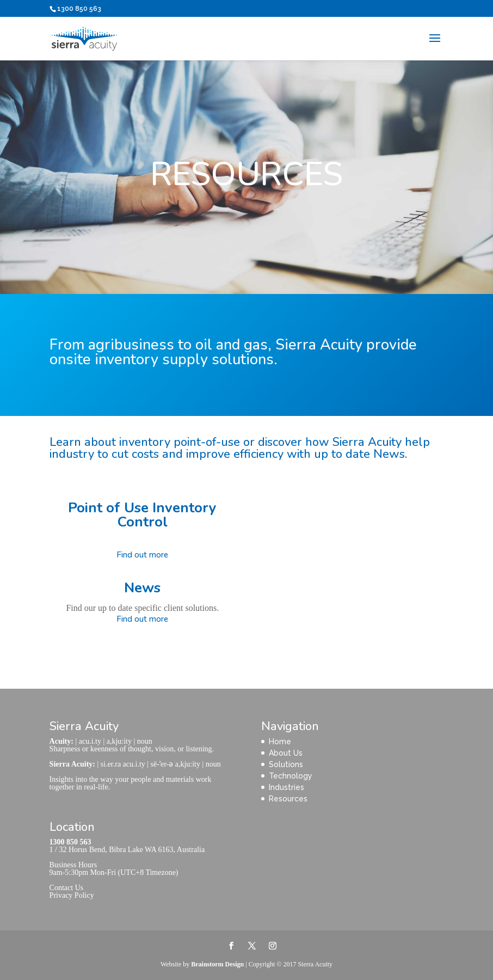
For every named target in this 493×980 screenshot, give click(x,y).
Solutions (286, 764)
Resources (288, 799)
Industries (286, 787)
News (142, 588)
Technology (291, 776)
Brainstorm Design (217, 964)
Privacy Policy (72, 895)
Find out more (142, 555)
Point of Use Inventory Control (142, 515)
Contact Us (67, 888)
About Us (286, 753)
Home (280, 742)
